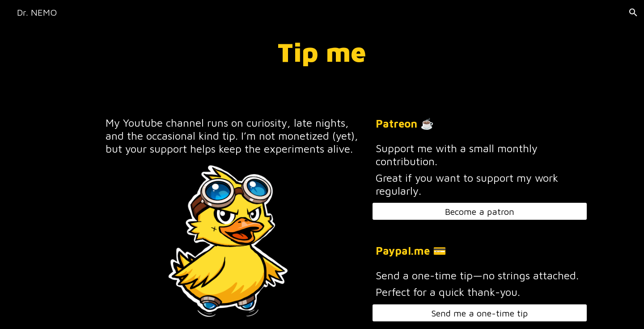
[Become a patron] (480, 211)
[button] (633, 13)
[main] (322, 52)
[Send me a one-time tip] (480, 313)
